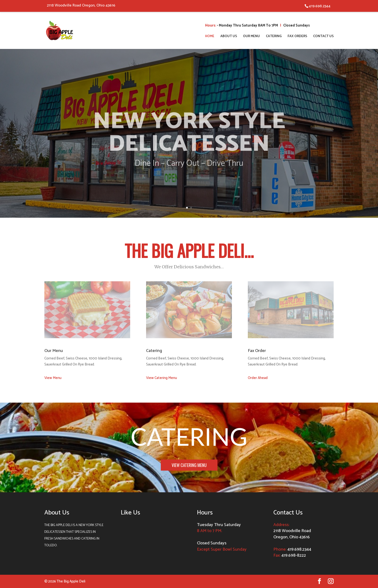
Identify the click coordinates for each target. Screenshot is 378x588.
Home (210, 37)
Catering (274, 37)
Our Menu (251, 37)
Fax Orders (297, 37)
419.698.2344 (299, 549)
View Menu (53, 378)
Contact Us (323, 37)
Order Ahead (258, 378)
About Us (229, 37)
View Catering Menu (162, 378)
